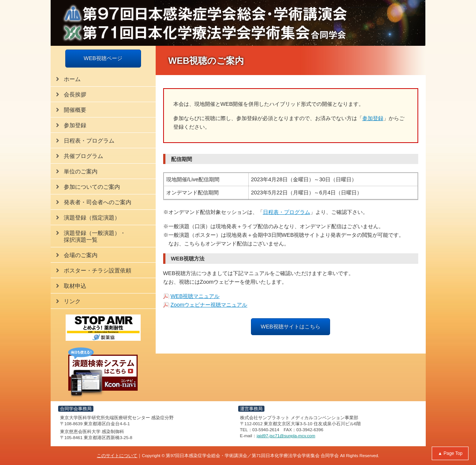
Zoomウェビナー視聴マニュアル (209, 305)
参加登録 (75, 125)
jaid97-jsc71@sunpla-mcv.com (286, 436)
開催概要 (75, 110)
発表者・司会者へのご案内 (98, 202)
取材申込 (75, 286)
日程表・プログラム (89, 141)
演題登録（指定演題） (92, 217)
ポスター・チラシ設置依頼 (98, 270)
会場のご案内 (81, 255)
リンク (72, 301)
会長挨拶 (75, 94)
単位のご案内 (81, 171)
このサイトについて (117, 456)
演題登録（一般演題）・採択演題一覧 (95, 236)
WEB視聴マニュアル (195, 296)
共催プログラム (83, 156)
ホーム (72, 79)
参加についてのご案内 (92, 187)
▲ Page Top (450, 453)
